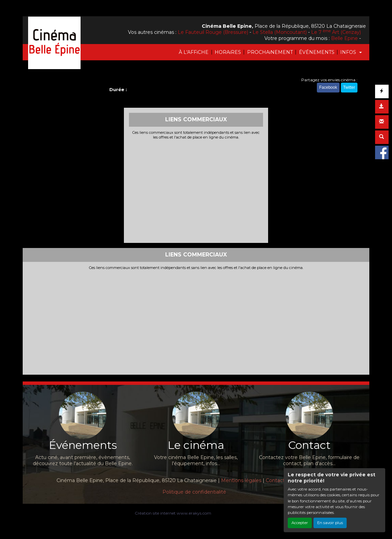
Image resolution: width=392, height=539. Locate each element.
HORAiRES (228, 52)
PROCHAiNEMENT (270, 52)
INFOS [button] (349, 52)
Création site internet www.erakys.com (173, 513)
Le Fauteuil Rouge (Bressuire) (213, 32)
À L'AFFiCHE (194, 52)
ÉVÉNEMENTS (317, 52)
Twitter (349, 87)
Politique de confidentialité (194, 492)
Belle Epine (344, 38)
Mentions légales (241, 480)
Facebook (328, 87)
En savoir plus (330, 523)
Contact (275, 480)
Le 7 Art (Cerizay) (336, 32)
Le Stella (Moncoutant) (280, 32)
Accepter (300, 523)
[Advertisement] (196, 190)
